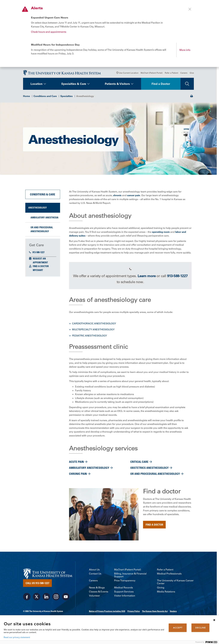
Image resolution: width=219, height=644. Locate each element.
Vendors (173, 614)
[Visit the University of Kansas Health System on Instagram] (56, 599)
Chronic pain (78, 476)
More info (185, 50)
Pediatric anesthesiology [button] (90, 338)
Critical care (139, 464)
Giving (161, 590)
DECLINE (200, 628)
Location (37, 86)
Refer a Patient (171, 75)
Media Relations (166, 594)
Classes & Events (99, 594)
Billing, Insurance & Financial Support (130, 577)
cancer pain (134, 198)
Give (192, 75)
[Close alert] (190, 9)
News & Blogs (97, 590)
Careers (184, 75)
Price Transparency (125, 583)
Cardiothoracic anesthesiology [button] (94, 326)
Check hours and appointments (49, 32)
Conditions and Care (45, 98)
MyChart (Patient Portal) (152, 75)
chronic (117, 198)
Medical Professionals (169, 576)
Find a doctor (154, 527)
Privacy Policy (134, 614)
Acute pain (76, 464)
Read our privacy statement (17, 637)
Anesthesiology (38, 210)
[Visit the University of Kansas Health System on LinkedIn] (46, 599)
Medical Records (124, 590)
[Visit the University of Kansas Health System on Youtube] (66, 599)
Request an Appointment (40, 263)
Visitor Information (125, 598)
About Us (94, 572)
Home (27, 98)
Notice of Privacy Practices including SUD (107, 614)
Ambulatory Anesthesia (44, 220)
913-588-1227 (37, 255)
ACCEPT (178, 628)
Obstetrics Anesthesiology (149, 470)
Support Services (124, 594)
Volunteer (94, 598)
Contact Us (95, 576)
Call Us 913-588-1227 (37, 585)
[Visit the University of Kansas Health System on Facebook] (27, 599)
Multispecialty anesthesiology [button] (93, 332)
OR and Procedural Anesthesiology (42, 232)
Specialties (67, 98)
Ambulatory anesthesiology (89, 470)
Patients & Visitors (117, 86)
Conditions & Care (43, 197)
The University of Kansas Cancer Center (175, 584)
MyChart (38, 272)
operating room (161, 234)
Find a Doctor (161, 86)
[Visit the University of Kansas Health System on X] (37, 599)
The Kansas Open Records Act (155, 614)
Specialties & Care (74, 86)
